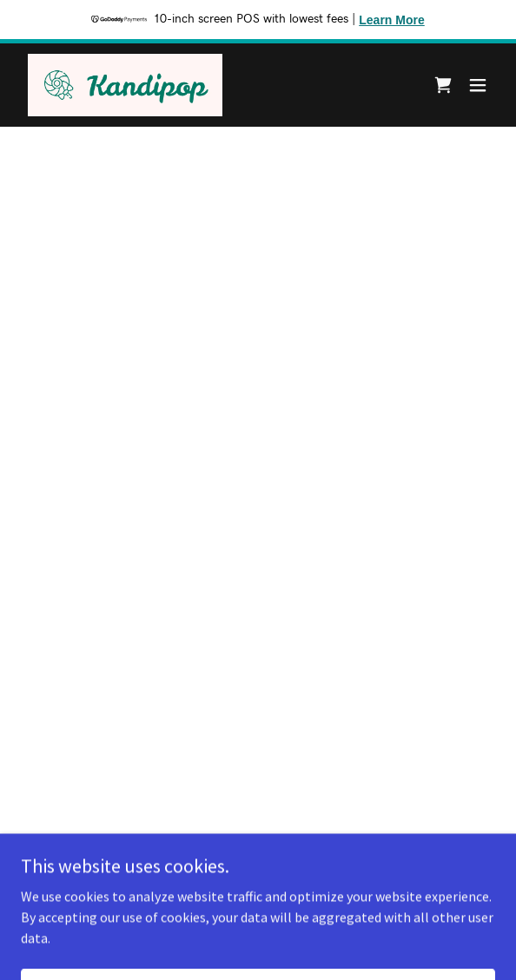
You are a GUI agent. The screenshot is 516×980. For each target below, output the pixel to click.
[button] (443, 85)
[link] (125, 85)
